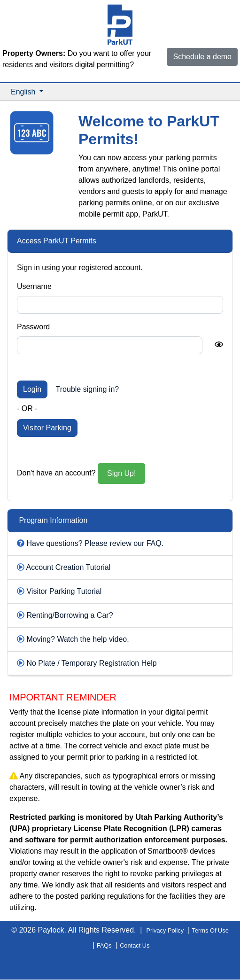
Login (32, 389)
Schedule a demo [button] (202, 57)
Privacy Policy (165, 930)
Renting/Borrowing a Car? (70, 615)
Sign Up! (121, 473)
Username (34, 286)
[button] (27, 92)
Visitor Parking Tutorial (64, 591)
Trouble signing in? (88, 389)
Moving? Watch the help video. (77, 639)
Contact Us (135, 945)
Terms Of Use (210, 930)
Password (33, 327)
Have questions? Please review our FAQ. (95, 543)
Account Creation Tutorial (69, 567)
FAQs (104, 945)
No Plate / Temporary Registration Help (91, 663)
